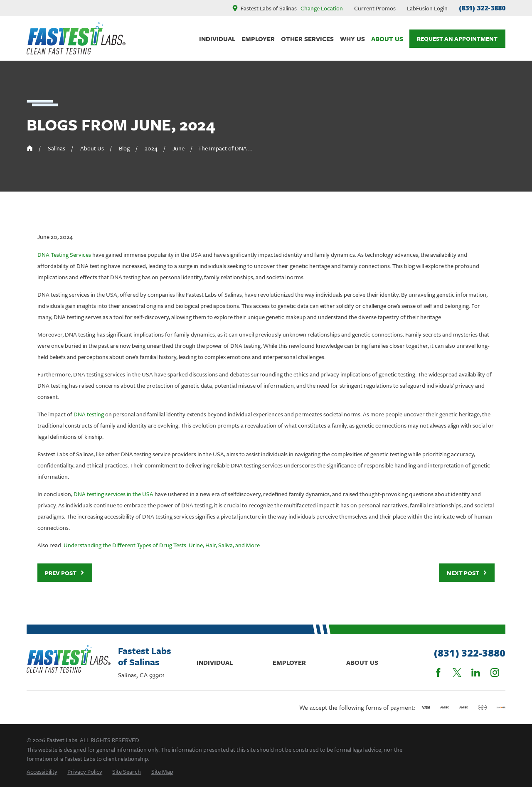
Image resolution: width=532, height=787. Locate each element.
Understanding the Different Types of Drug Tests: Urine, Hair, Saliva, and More (162, 545)
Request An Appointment (457, 38)
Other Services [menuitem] (307, 39)
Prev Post (65, 573)
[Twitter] (457, 673)
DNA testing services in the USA (113, 494)
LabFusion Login (427, 8)
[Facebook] (438, 673)
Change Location (322, 8)
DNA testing (89, 414)
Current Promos (375, 8)
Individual (215, 662)
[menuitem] (42, 771)
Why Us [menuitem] (352, 39)
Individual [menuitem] (217, 39)
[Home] (76, 38)
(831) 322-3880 (482, 8)
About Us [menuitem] (387, 39)
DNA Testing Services (64, 255)
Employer (289, 662)
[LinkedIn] (476, 673)
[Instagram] (495, 673)
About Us (362, 662)
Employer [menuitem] (258, 39)
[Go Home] (30, 148)
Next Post (467, 573)
